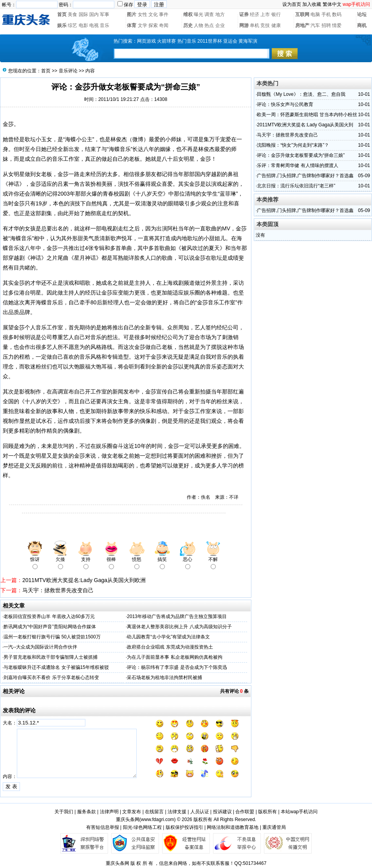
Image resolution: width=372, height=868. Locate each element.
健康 (276, 25)
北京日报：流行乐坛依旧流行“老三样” (296, 186)
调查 (209, 14)
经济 (255, 14)
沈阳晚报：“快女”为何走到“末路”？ (293, 145)
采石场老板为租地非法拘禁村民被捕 (164, 678)
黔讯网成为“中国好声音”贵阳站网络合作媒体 (50, 627)
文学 (143, 25)
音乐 (105, 25)
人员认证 (200, 812)
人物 (199, 25)
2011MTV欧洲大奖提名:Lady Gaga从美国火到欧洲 (84, 580)
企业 (220, 25)
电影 (83, 25)
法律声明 (109, 812)
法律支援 (177, 812)
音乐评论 (68, 71)
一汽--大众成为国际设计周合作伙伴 (40, 647)
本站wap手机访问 (299, 812)
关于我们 (64, 812)
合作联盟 (245, 812)
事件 (164, 14)
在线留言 (154, 812)
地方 (220, 14)
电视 (94, 25)
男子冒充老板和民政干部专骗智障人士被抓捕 (51, 657)
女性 (143, 14)
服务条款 (87, 812)
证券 (244, 14)
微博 (138, 139)
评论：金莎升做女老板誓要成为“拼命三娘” (301, 155)
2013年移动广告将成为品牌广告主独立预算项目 (177, 616)
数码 (337, 14)
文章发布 (132, 812)
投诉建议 (222, 812)
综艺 (72, 25)
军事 (105, 14)
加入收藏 (312, 4)
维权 (188, 14)
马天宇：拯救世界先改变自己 (58, 590)
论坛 (362, 14)
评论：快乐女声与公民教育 (285, 104)
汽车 (315, 25)
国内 (94, 14)
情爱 (337, 25)
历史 (188, 25)
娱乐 (62, 25)
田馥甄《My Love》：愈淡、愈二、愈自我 (301, 94)
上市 (265, 14)
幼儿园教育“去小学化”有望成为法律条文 (168, 637)
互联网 (302, 14)
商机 (362, 25)
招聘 (326, 25)
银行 (276, 14)
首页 (62, 14)
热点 (209, 25)
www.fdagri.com (158, 819)
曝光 (199, 14)
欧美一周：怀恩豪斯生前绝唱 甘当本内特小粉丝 (307, 115)
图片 (132, 14)
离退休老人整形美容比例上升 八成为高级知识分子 (179, 627)
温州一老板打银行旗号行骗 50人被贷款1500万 (52, 637)
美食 (72, 14)
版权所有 (267, 812)
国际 (83, 14)
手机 (326, 14)
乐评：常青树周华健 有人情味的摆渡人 (297, 165)
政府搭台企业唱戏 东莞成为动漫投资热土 (170, 647)
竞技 (265, 25)
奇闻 (164, 25)
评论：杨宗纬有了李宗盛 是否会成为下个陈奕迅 (177, 667)
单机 (255, 25)
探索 (153, 25)
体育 (132, 25)
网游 (244, 25)
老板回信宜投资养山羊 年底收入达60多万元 (49, 616)
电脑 (315, 14)
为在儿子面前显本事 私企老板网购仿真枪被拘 (174, 657)
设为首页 (292, 4)
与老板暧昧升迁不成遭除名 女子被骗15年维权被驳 (56, 667)
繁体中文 (332, 4)
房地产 (302, 25)
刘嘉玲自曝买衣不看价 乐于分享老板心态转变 (51, 678)
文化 (153, 14)
